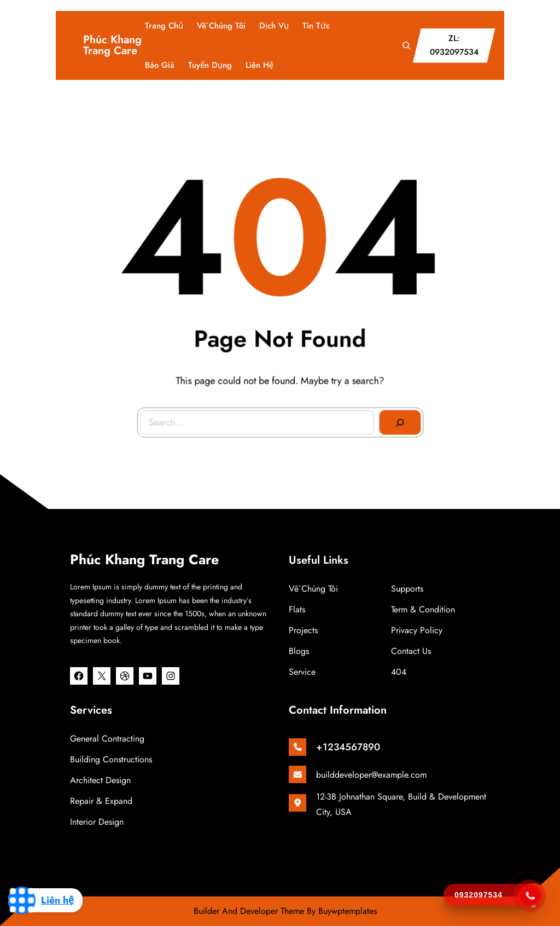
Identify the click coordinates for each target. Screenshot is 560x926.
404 (399, 672)
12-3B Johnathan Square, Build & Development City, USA (401, 804)
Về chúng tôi (313, 589)
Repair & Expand (101, 801)
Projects (303, 630)
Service (302, 672)
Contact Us (411, 651)
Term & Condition (423, 609)
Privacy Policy (417, 630)
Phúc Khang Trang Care (112, 45)
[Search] (398, 420)
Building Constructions (111, 759)
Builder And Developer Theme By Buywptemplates (285, 911)
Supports (407, 589)
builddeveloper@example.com (371, 775)
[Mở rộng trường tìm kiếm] (406, 45)
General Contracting (107, 739)
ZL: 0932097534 (454, 45)
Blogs (299, 651)
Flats (297, 609)
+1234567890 (348, 747)
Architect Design (100, 780)
